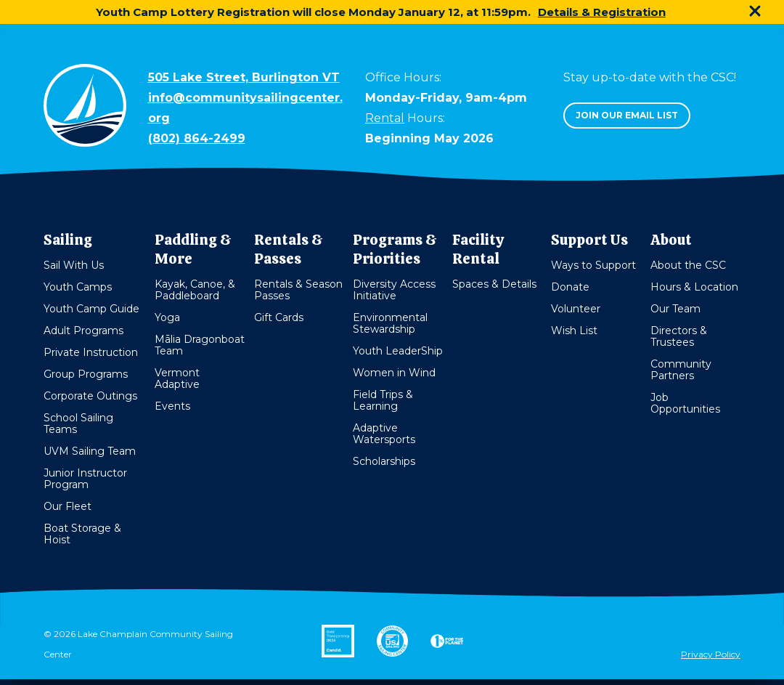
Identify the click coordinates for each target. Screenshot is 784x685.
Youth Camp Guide (91, 309)
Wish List (574, 331)
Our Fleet (68, 506)
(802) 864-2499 (197, 138)
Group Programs (86, 374)
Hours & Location (694, 287)
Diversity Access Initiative (394, 290)
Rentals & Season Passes (298, 290)
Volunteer (576, 309)
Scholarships (384, 461)
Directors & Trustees (679, 336)
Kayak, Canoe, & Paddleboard (195, 290)
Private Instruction (91, 352)
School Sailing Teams (78, 423)
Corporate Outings (90, 396)
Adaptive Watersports (384, 434)
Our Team (675, 309)
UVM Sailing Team (90, 451)
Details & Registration (602, 12)
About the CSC (688, 265)
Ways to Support (593, 265)
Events (172, 406)
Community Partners (681, 370)
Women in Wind (394, 373)
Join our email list (627, 115)
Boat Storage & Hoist (82, 534)
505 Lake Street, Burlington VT (244, 77)
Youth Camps (78, 287)
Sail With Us (74, 265)
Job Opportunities (685, 403)
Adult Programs (83, 331)
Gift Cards (279, 317)
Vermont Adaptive (177, 378)
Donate (570, 287)
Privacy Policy (711, 654)
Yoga (167, 317)
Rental (385, 118)
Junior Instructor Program (85, 479)
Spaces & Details (494, 284)
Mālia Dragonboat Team (200, 345)
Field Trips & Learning (383, 400)
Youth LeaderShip (398, 351)
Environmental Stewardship (390, 323)
